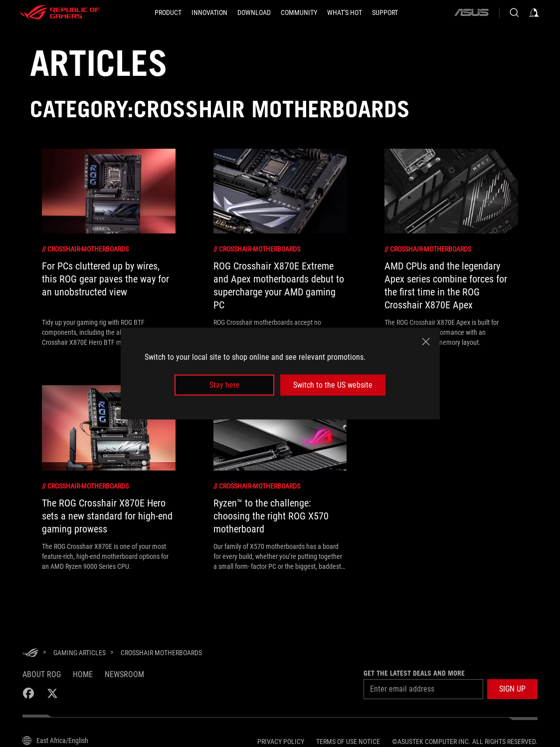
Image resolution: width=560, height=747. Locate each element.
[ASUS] (471, 12)
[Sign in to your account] (534, 12)
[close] (426, 341)
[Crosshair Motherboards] (161, 653)
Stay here (225, 385)
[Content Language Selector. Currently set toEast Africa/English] (55, 741)
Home (83, 674)
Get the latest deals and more (414, 673)
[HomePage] (30, 653)
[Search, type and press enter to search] (514, 12)
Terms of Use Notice (348, 742)
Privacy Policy (281, 742)
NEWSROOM (124, 674)
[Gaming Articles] (80, 653)
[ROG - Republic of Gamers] (60, 12)
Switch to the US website (333, 385)
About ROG (42, 674)
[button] (512, 689)
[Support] (385, 12)
